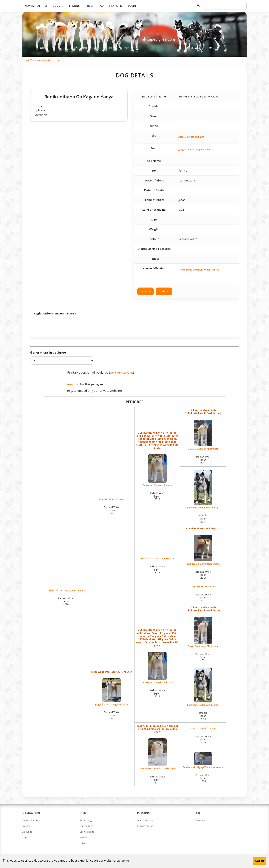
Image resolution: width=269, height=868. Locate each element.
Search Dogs (86, 826)
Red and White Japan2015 (157, 496)
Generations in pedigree (48, 352)
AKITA (29, 60)
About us (27, 832)
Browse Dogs (87, 832)
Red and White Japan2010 (203, 740)
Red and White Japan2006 (203, 778)
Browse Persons (146, 826)
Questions (200, 820)
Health (83, 837)
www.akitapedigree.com (48, 60)
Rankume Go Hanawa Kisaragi (203, 490)
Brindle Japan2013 (203, 518)
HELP (90, 6)
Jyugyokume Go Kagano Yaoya (195, 150)
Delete (164, 291)
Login (132, 6)
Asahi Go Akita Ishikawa (191, 137)
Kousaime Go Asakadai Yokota (157, 559)
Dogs (59, 6)
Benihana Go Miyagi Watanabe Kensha (203, 761)
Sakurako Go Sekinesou (203, 587)
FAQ (101, 6)
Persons (76, 6)
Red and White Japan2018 (66, 601)
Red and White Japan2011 (203, 460)
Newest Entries (36, 6)
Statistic (116, 6)
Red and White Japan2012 (203, 575)
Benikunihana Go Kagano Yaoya (66, 591)
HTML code (73, 385)
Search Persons (145, 820)
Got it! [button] (259, 861)
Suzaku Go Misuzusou (203, 729)
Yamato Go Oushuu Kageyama (203, 550)
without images (125, 373)
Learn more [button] (123, 861)
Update (146, 291)
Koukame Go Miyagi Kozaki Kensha (157, 754)
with (112, 373)
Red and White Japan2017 (112, 510)
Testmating (86, 820)
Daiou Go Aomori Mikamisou (203, 435)
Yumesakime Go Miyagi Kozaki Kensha (199, 270)
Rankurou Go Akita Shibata (157, 471)
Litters (83, 843)
